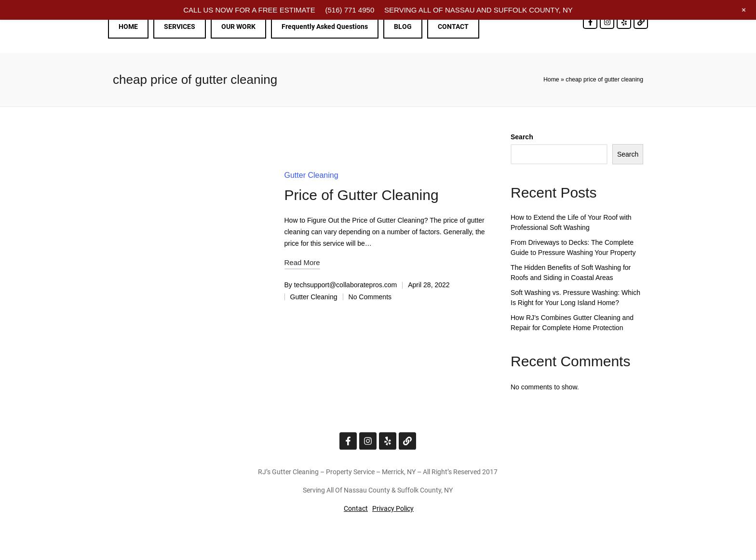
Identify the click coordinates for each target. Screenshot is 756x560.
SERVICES (180, 27)
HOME (128, 27)
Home (551, 80)
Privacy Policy (393, 508)
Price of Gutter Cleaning (362, 195)
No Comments (370, 297)
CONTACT (453, 27)
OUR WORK (238, 27)
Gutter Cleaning (311, 175)
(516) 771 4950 (350, 10)
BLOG (403, 27)
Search (522, 137)
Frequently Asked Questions (325, 27)
